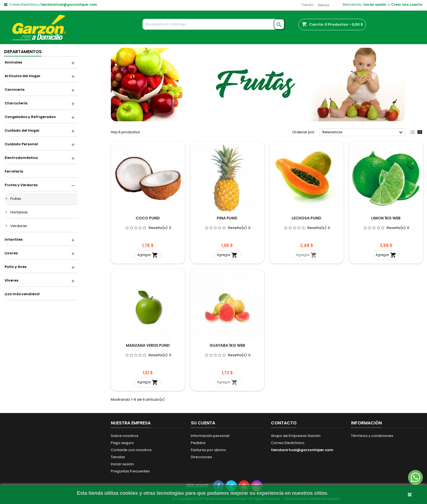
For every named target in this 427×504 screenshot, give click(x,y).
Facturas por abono (208, 450)
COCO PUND (148, 218)
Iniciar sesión (375, 4)
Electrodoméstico (21, 158)
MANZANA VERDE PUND (148, 345)
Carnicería (15, 90)
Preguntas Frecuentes (130, 471)
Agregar (148, 255)
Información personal (210, 436)
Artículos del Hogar (23, 76)
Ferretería (14, 171)
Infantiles (14, 239)
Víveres (11, 280)
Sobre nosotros (125, 436)
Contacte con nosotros (131, 450)
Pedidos (198, 443)
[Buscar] (214, 24)
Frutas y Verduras (21, 185)
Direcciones (202, 457)
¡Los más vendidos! (22, 294)
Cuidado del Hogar (22, 130)
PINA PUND (227, 218)
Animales (13, 62)
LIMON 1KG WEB (386, 218)
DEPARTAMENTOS (23, 52)
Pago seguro (122, 443)
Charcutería (16, 103)
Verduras (19, 226)
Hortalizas (19, 212)
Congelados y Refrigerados (30, 117)
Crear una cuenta (407, 4)
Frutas (16, 199)
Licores (11, 253)
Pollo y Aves (16, 267)
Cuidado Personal (21, 144)
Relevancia (363, 132)
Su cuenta (203, 423)
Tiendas (118, 457)
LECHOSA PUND (306, 218)
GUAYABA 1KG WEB (227, 345)
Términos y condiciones (372, 436)
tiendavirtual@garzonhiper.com (69, 4)
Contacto (284, 423)
